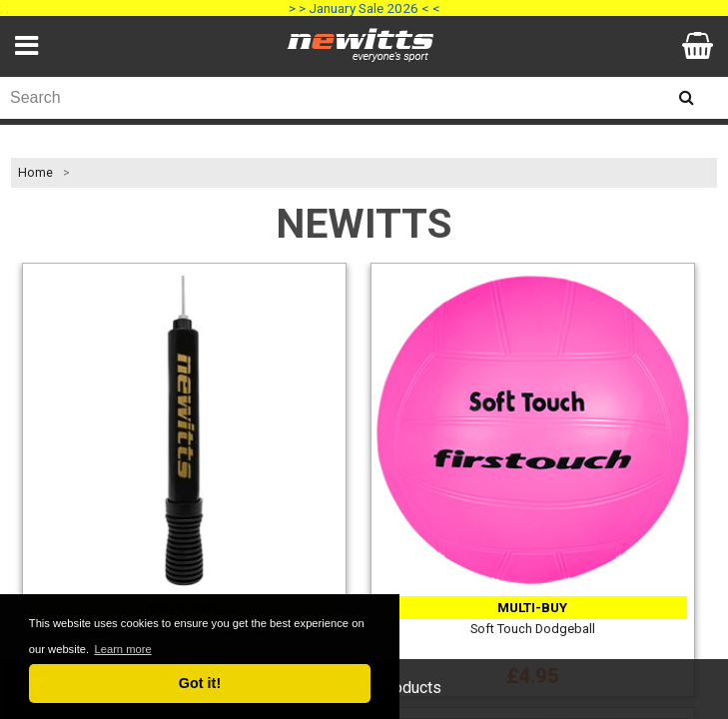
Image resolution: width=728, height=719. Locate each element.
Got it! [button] (200, 683)
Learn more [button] (122, 649)
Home (35, 173)
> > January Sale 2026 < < (364, 8)
